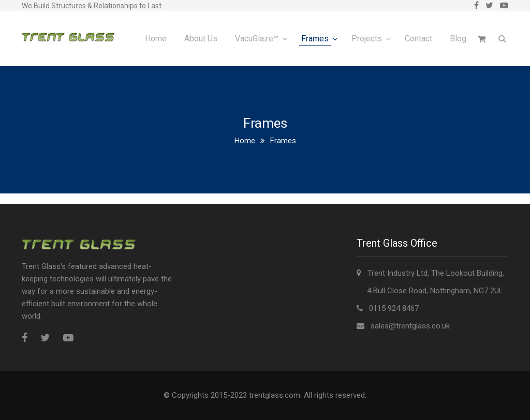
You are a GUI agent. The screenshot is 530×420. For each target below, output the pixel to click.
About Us (201, 39)
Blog (458, 39)
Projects (367, 39)
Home (156, 39)
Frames (315, 39)
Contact (418, 39)
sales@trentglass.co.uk (410, 326)
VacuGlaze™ (257, 39)
